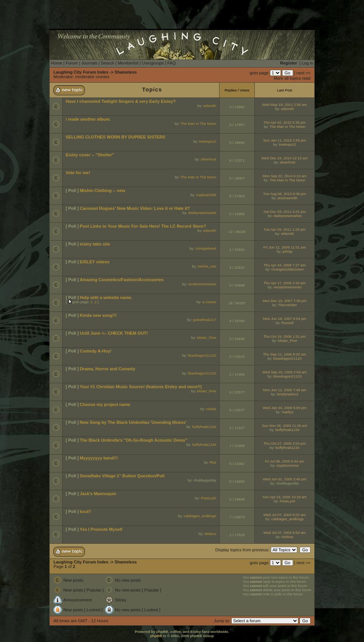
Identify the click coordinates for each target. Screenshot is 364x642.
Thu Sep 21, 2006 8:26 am (285, 354)
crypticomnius (288, 465)
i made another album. (88, 119)
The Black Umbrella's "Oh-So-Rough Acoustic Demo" (134, 440)
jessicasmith (287, 198)
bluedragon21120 (202, 355)
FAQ (171, 63)
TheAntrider (287, 305)
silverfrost (208, 159)
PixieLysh (208, 498)
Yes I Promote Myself (101, 529)
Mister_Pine (207, 338)
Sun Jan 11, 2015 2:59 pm (285, 140)
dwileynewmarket (202, 213)
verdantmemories (202, 284)
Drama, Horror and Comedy (108, 369)
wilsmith (210, 106)
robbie (211, 409)
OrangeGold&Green (288, 269)
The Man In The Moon (198, 124)
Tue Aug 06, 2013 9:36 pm (285, 194)
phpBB (156, 636)
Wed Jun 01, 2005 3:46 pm (285, 479)
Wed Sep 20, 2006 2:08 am (285, 372)
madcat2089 (206, 195)
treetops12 (208, 141)
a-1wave (209, 302)
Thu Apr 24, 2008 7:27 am (285, 265)
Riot (213, 462)
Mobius (210, 534)
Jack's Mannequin (98, 494)
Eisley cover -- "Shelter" (90, 155)
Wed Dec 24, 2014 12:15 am (284, 158)
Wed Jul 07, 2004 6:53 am (285, 533)
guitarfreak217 (205, 320)
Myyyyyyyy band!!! (99, 458)
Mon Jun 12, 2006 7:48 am (284, 390)
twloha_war (207, 266)
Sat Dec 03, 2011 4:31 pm (285, 212)
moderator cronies (92, 77)
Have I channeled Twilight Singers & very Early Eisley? (121, 101)
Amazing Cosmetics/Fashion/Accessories (122, 280)
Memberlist (128, 63)
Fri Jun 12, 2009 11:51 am (284, 247)
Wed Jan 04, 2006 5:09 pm (285, 408)
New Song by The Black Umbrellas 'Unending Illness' (133, 422)
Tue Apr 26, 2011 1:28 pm (285, 229)
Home (56, 63)
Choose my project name (105, 404)
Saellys (288, 412)
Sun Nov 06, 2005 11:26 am (285, 426)
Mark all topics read (292, 78)
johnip (287, 251)
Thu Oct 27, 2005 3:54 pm (285, 443)
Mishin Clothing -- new (103, 190)
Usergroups (153, 63)
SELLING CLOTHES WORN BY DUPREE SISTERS (115, 137)
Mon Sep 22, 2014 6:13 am (285, 176)
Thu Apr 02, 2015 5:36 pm (285, 122)
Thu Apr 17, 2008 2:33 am (285, 283)
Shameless (126, 72)
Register (289, 63)
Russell (287, 323)
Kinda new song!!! (98, 315)
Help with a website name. (106, 297)
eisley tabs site (95, 244)
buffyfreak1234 (204, 427)
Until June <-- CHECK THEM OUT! (114, 333)
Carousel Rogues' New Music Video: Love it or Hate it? (135, 208)
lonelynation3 (288, 394)
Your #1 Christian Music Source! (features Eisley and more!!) (141, 387)
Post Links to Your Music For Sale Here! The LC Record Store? (143, 226)
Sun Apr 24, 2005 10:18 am (285, 497)
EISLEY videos (95, 262)
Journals (89, 63)
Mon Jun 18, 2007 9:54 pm (284, 319)
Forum (72, 63)
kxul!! (86, 511)
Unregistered (206, 248)
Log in (308, 63)
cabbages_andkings (200, 516)
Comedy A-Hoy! (96, 351)
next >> (304, 73)
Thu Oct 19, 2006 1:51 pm (285, 336)
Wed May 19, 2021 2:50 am (285, 105)
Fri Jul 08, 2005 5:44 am (285, 461)
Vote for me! (78, 173)
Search (107, 63)
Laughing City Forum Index (81, 72)
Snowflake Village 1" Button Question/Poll (122, 476)
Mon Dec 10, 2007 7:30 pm (285, 301)
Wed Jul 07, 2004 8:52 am (285, 515)
